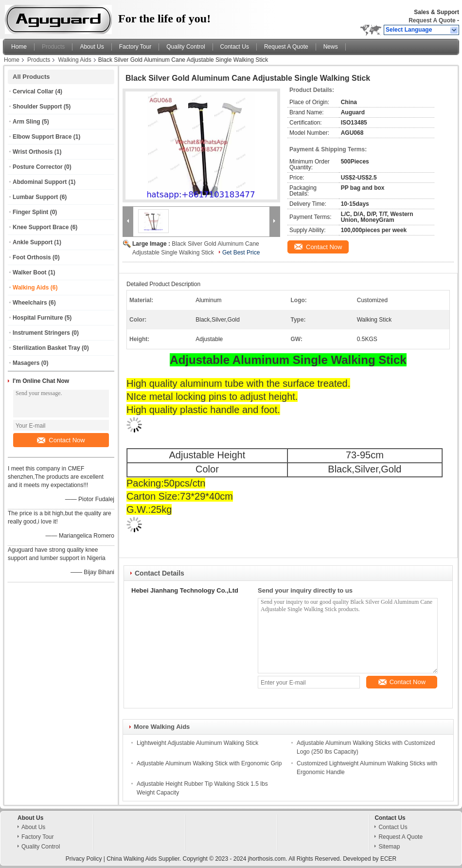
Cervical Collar (33, 91)
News (331, 47)
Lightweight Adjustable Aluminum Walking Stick (197, 743)
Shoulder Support (37, 107)
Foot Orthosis (32, 257)
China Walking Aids (132, 859)
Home (19, 47)
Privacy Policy (84, 859)
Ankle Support (33, 242)
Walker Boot (30, 272)
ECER (388, 859)
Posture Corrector (38, 167)
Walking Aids (74, 60)
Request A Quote (432, 20)
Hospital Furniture (38, 318)
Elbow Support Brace (42, 137)
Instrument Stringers (41, 333)
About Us (92, 47)
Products (53, 47)
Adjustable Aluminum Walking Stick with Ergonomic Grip (209, 763)
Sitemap (389, 847)
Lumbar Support (35, 197)
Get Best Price (241, 253)
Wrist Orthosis (33, 152)
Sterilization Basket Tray (46, 348)
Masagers (26, 363)
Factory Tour (135, 47)
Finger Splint (30, 212)
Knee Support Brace (41, 227)
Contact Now (61, 440)
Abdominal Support (40, 182)
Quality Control (186, 47)
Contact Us (235, 47)
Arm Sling (27, 122)
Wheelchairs (30, 303)
